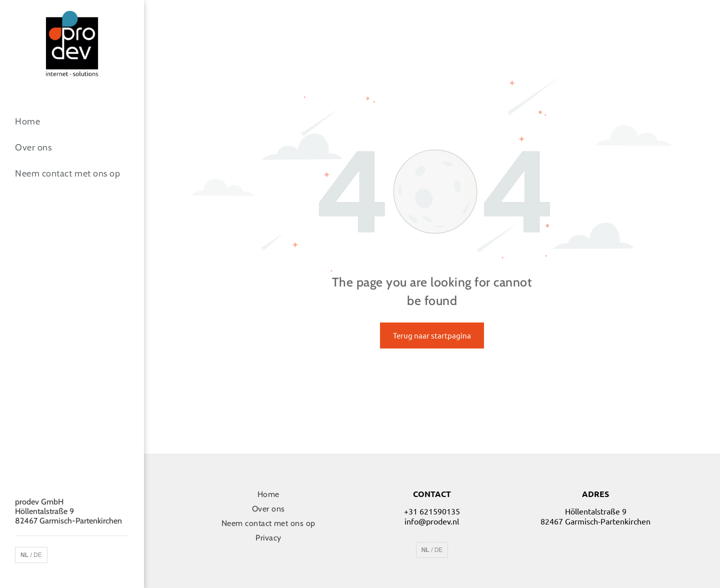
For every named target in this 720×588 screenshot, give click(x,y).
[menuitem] (72, 121)
